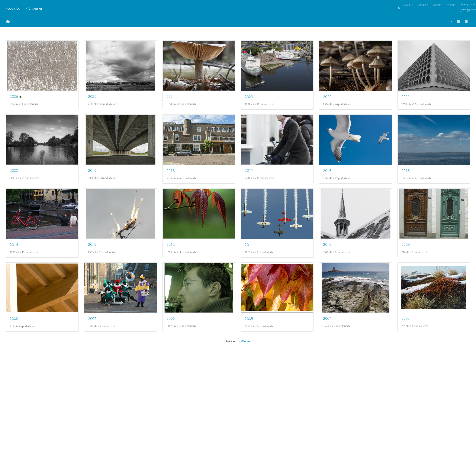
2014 (172, 246)
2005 (93, 396)
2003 (252, 396)
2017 (331, 172)
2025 (93, 97)
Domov (8, 22)
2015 (93, 247)
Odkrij (436, 5)
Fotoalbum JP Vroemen (25, 8)
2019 (172, 172)
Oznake (422, 5)
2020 (93, 172)
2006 (14, 396)
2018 (252, 172)
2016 (14, 247)
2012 (331, 246)
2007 (331, 321)
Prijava (450, 5)
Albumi (407, 5)
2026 (14, 97)
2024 (172, 97)
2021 (14, 172)
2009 (172, 321)
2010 (93, 321)
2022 (331, 97)
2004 (172, 396)
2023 (252, 97)
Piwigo (246, 419)
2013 (252, 246)
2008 (252, 321)
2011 (14, 321)
